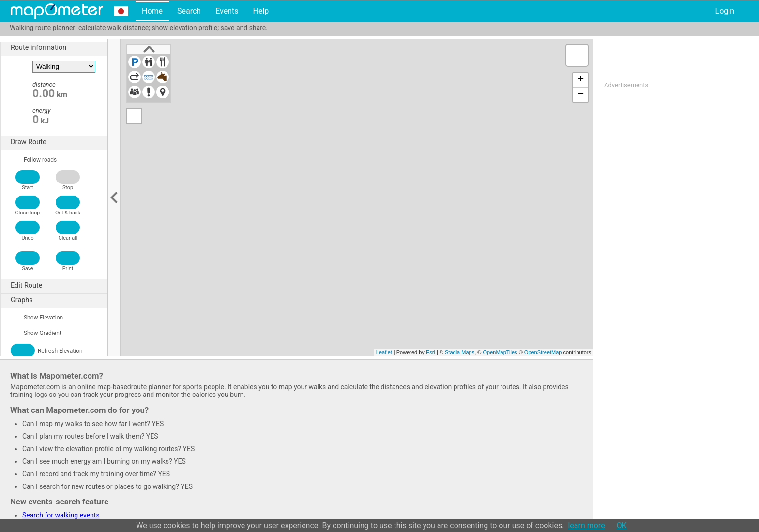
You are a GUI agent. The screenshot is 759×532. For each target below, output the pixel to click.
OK (622, 525)
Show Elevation (37, 318)
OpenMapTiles (500, 352)
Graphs (59, 300)
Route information (59, 48)
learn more (586, 525)
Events (227, 11)
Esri (431, 352)
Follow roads (34, 160)
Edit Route (59, 286)
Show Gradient (36, 333)
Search (189, 11)
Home (152, 11)
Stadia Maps (460, 352)
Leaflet (384, 352)
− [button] (581, 95)
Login (725, 11)
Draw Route (59, 142)
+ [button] (581, 80)
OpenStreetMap (543, 352)
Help (261, 11)
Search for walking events (61, 515)
